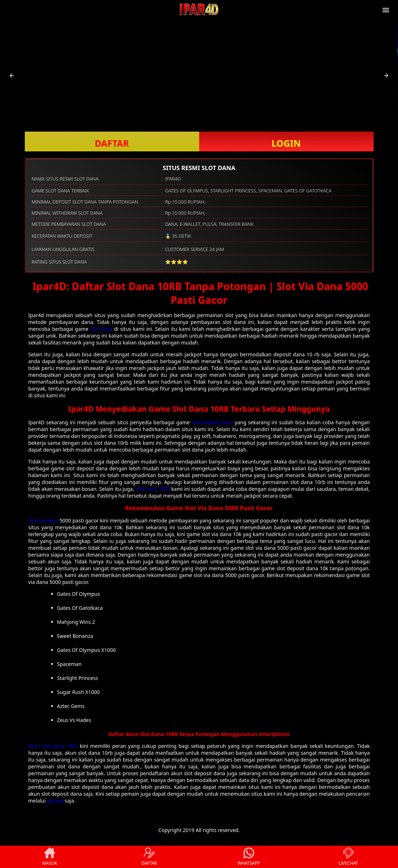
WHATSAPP (249, 857)
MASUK (50, 857)
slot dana (101, 329)
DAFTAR (112, 143)
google (55, 801)
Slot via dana (44, 520)
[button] (12, 76)
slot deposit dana (212, 422)
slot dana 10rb (153, 489)
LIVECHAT (348, 857)
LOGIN (286, 143)
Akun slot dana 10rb (53, 746)
